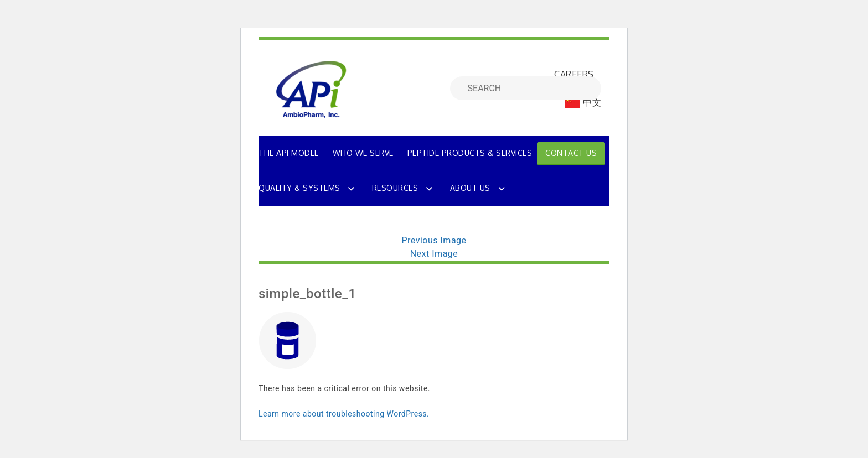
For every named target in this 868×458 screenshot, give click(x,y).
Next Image (434, 254)
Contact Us (571, 153)
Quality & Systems (299, 188)
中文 (583, 102)
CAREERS (574, 74)
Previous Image (434, 240)
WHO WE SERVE (363, 153)
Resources (395, 188)
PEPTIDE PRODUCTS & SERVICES (470, 153)
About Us (470, 188)
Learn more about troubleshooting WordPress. (344, 414)
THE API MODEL (289, 153)
